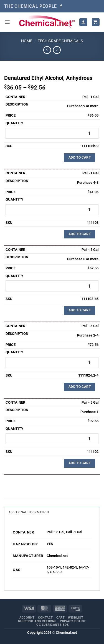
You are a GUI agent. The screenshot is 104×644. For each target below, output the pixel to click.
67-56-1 (56, 572)
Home (27, 41)
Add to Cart (80, 157)
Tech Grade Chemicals (60, 41)
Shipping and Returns (37, 621)
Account (27, 618)
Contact (45, 618)
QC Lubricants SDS (53, 625)
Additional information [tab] (29, 512)
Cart (60, 618)
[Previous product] (57, 50)
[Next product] (47, 50)
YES (50, 544)
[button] (7, 22)
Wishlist (76, 618)
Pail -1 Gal (74, 532)
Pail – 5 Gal (55, 532)
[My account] (83, 22)
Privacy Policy (73, 621)
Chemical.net (57, 556)
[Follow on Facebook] (61, 6)
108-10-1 (54, 567)
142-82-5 (70, 567)
